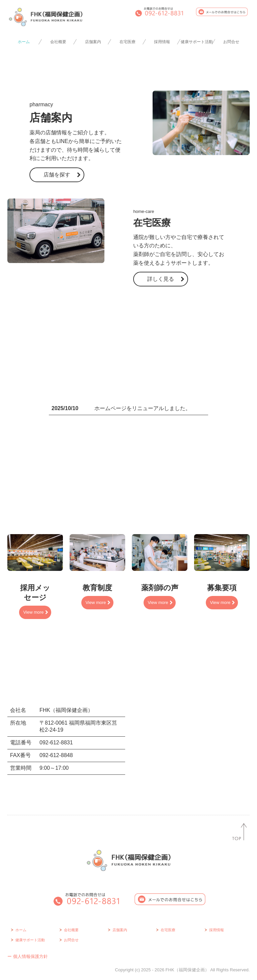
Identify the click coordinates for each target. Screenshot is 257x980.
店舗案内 (93, 42)
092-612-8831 (56, 743)
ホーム (24, 42)
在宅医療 (127, 42)
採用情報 (162, 42)
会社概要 (58, 42)
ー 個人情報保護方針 (28, 956)
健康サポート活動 (197, 42)
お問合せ (231, 42)
